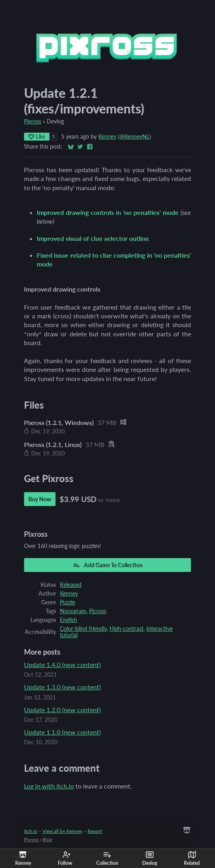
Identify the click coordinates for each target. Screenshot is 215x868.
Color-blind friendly (83, 629)
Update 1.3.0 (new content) (62, 687)
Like (37, 136)
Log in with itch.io (49, 786)
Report (95, 831)
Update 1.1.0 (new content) (62, 732)
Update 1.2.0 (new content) (62, 710)
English (69, 620)
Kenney (107, 137)
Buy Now (40, 499)
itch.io (31, 831)
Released (71, 585)
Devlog (150, 858)
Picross (98, 611)
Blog (47, 839)
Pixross (33, 121)
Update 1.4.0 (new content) (62, 664)
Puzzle (68, 602)
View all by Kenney (62, 831)
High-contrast (126, 629)
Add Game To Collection (108, 565)
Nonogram (73, 611)
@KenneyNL (134, 137)
